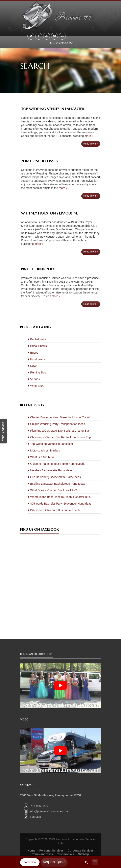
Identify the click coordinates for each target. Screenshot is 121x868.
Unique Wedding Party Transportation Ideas (58, 424)
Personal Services (52, 851)
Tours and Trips (43, 854)
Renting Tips (38, 372)
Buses (34, 353)
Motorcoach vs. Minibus (45, 450)
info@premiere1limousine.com (46, 811)
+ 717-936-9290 (64, 43)
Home (31, 851)
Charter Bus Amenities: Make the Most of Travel (60, 417)
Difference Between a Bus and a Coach (55, 510)
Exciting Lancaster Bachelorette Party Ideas (58, 484)
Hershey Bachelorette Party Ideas (51, 470)
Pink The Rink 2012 (38, 269)
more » (89, 136)
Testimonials (66, 854)
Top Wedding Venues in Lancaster (52, 109)
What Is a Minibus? (42, 457)
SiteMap (83, 854)
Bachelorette (38, 339)
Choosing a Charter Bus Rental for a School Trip (60, 437)
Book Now (30, 862)
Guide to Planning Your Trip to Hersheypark (57, 464)
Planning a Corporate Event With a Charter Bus (60, 431)
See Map (32, 817)
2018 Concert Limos (40, 161)
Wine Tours (37, 386)
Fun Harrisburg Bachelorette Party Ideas (56, 477)
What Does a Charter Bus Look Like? (54, 490)
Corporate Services (81, 851)
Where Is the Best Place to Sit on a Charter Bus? (61, 497)
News (34, 366)
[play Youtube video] (60, 685)
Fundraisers (38, 359)
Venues (35, 379)
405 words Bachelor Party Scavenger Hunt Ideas (61, 504)
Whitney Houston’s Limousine (49, 213)
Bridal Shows (39, 346)
